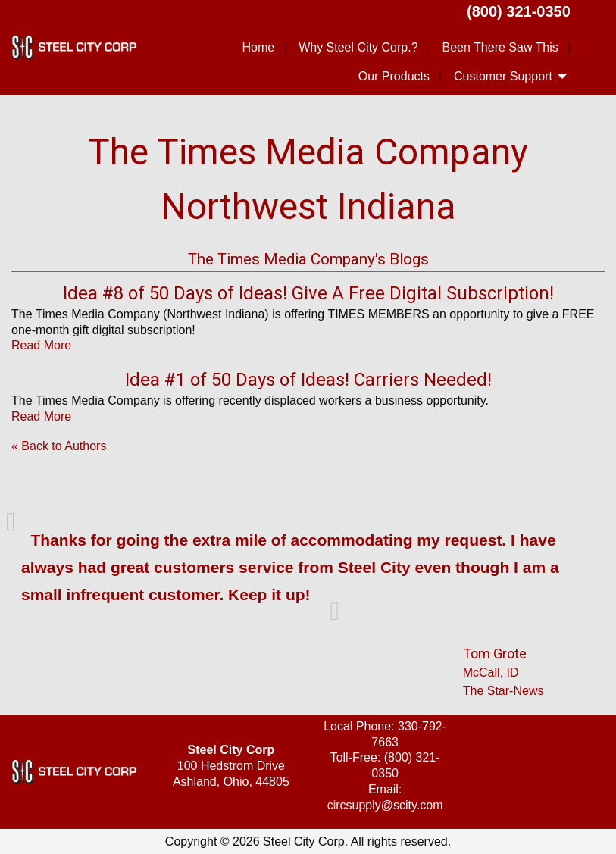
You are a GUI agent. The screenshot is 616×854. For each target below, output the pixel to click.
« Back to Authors (59, 446)
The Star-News (503, 691)
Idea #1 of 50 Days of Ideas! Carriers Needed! (308, 380)
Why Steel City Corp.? (358, 47)
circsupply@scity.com (385, 805)
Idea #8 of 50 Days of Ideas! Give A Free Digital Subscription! (308, 293)
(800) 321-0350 (519, 11)
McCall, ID (491, 673)
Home (258, 47)
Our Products (394, 76)
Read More (41, 345)
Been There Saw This (500, 47)
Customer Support (503, 76)
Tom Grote (495, 654)
